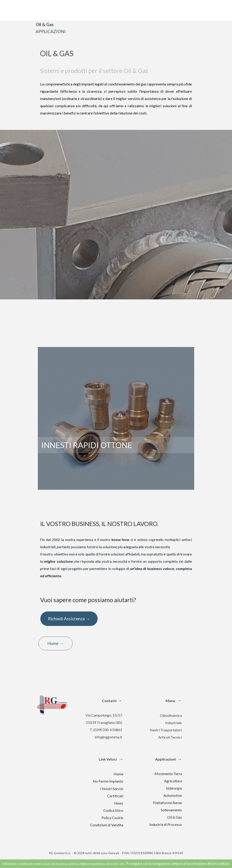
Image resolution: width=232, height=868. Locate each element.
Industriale (173, 723)
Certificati (115, 796)
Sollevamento (171, 810)
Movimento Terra (168, 774)
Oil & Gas (175, 817)
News (119, 803)
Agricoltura (173, 781)
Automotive (173, 795)
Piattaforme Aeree (167, 803)
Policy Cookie (112, 818)
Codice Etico (113, 810)
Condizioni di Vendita (107, 825)
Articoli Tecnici (170, 737)
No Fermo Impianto (108, 781)
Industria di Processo (166, 824)
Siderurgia (174, 788)
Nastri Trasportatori (166, 730)
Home (118, 774)
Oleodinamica (171, 715)
